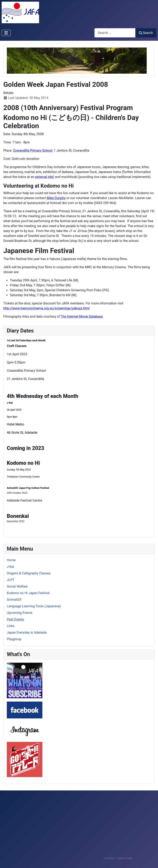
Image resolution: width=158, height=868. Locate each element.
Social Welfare (17, 586)
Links (11, 626)
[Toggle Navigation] (6, 33)
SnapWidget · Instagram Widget (118, 858)
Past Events (15, 619)
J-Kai (10, 567)
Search (146, 33)
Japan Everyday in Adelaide (27, 633)
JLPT (11, 580)
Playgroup (14, 639)
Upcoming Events (20, 613)
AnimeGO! (14, 600)
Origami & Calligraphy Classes (29, 573)
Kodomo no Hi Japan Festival (28, 593)
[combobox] (115, 33)
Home (11, 560)
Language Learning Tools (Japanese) (34, 606)
